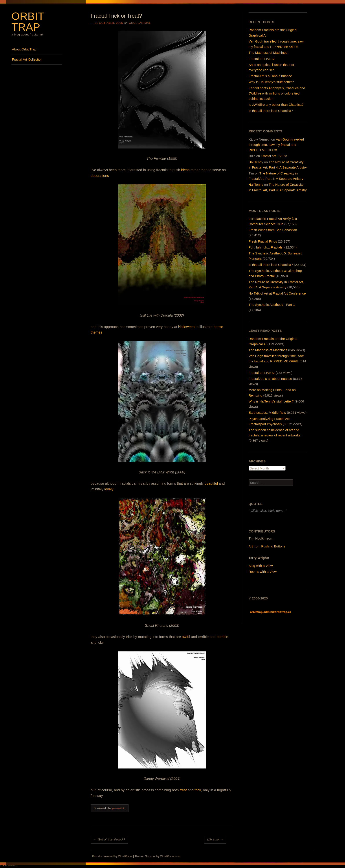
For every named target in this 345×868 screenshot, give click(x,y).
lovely (109, 489)
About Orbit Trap (24, 49)
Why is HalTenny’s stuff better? (271, 82)
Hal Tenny (256, 162)
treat (183, 790)
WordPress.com (170, 856)
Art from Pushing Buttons (267, 546)
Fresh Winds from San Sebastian (273, 230)
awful (186, 637)
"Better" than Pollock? (109, 839)
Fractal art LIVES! (262, 59)
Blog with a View (261, 566)
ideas (185, 170)
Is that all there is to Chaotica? (271, 111)
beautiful (211, 483)
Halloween (186, 327)
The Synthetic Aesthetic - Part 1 (272, 305)
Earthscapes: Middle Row (267, 413)
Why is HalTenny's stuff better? (271, 401)
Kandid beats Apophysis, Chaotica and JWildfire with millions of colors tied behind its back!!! (277, 93)
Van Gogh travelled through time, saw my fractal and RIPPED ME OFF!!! (276, 145)
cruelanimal (140, 23)
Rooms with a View (263, 572)
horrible (222, 637)
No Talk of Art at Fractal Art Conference (277, 293)
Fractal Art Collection (27, 59)
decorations (100, 176)
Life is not (215, 839)
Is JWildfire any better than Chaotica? (276, 105)
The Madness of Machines (268, 53)
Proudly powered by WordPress (112, 856)
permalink (118, 808)
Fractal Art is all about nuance (270, 76)
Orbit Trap (28, 21)
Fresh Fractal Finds (263, 241)
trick (198, 790)
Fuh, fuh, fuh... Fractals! (266, 247)
